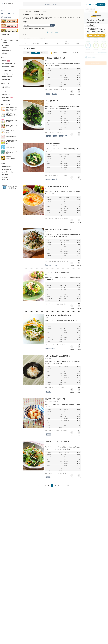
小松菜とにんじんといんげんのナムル (57, 442)
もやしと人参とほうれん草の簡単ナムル (58, 315)
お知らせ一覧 (5, 180)
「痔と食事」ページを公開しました (52, 4)
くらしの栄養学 (7, 97)
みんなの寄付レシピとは (8, 74)
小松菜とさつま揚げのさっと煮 (55, 58)
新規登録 (101, 5)
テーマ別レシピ (6, 45)
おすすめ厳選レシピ (7, 50)
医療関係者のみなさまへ (8, 167)
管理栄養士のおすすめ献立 (8, 66)
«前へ (32, 486)
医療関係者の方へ (8, 17)
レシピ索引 (5, 48)
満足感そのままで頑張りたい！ (43, 12)
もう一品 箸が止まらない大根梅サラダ (58, 356)
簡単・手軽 (48, 136)
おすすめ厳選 (49, 265)
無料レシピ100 (6, 53)
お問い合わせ (5, 175)
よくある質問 (5, 177)
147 (68, 486)
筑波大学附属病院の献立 (8, 63)
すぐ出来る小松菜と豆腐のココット (57, 187)
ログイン (91, 5)
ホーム (5, 11)
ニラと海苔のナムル (52, 101)
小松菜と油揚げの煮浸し (53, 144)
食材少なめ (54, 94)
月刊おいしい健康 (6, 100)
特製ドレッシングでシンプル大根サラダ (58, 229)
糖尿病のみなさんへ (7, 79)
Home (24, 12)
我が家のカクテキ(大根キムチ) (55, 399)
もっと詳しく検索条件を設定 (51, 32)
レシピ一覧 (5, 43)
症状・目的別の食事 (7, 87)
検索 (52, 25)
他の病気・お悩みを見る (8, 35)
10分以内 (48, 94)
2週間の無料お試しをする (96, 36)
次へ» (72, 486)
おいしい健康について (9, 14)
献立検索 (6, 61)
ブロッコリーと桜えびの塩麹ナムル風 (57, 272)
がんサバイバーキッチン (8, 77)
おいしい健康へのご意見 (8, 172)
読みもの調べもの (6, 95)
